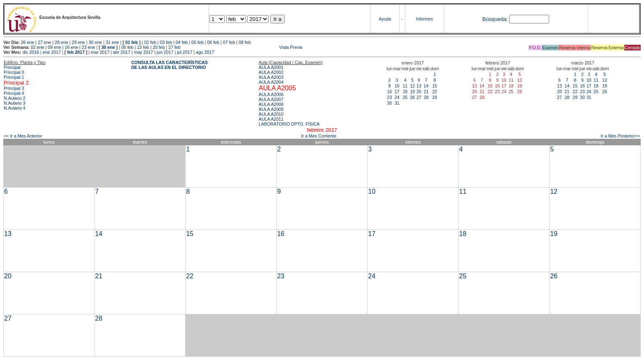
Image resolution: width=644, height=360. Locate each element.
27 (419, 97)
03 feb (166, 42)
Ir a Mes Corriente (319, 136)
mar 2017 (100, 52)
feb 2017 (76, 52)
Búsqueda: (495, 19)
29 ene (79, 42)
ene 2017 (52, 52)
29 (435, 97)
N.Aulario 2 (15, 98)
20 (419, 92)
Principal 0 (14, 72)
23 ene (89, 47)
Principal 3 (14, 88)
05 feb (198, 42)
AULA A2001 (271, 67)
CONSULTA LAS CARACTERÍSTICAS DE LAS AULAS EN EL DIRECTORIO (169, 65)
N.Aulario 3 (15, 103)
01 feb (132, 42)
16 (389, 92)
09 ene (54, 47)
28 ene (61, 42)
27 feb (175, 47)
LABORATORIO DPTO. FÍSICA (289, 124)
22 (435, 92)
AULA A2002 (271, 72)
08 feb (245, 42)
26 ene (28, 42)
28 (426, 97)
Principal (12, 67)
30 (389, 103)
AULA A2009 (271, 109)
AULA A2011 (271, 119)
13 (419, 86)
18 (405, 92)
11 (405, 86)
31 (397, 103)
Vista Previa (242, 47)
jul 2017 (185, 52)
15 (435, 86)
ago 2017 (205, 52)
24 (397, 97)
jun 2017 (165, 52)
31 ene (112, 42)
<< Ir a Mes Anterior (23, 136)
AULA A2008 (271, 104)
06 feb (213, 42)
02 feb (150, 42)
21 (426, 92)
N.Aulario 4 (15, 108)
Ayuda (385, 19)
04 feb (182, 42)
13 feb (143, 47)
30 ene (95, 42)
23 (389, 97)
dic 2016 (31, 52)
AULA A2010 (271, 114)
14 (426, 86)
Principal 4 (14, 93)
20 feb (159, 47)
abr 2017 (122, 52)
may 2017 (144, 52)
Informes (424, 19)
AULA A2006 (271, 94)
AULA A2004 (271, 82)
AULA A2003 (271, 77)
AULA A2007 (271, 99)
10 (397, 86)
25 (405, 97)
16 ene (72, 47)
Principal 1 (14, 77)
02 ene (38, 47)
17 (397, 92)
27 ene (45, 42)
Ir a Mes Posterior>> (620, 136)
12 (412, 86)
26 (412, 97)
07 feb (229, 42)
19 (412, 92)
